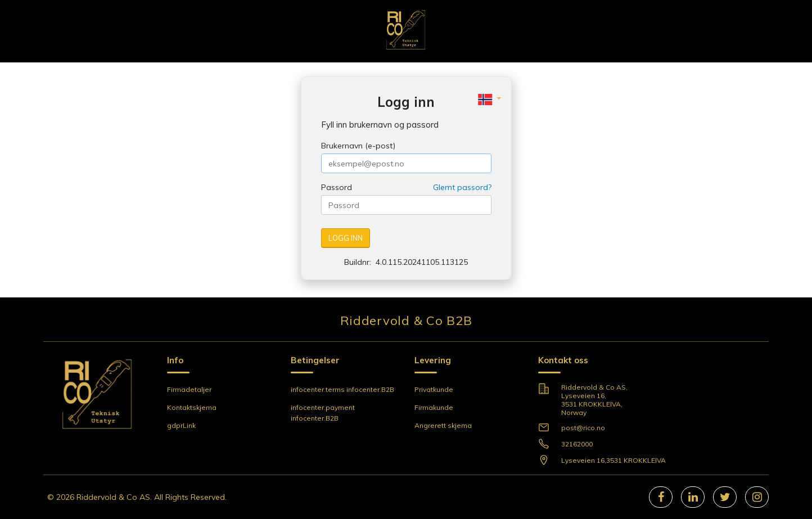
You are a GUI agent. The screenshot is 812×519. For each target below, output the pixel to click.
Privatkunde (434, 389)
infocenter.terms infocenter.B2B (342, 389)
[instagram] (757, 497)
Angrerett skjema (443, 425)
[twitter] (725, 497)
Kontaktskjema (192, 407)
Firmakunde (434, 407)
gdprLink (181, 425)
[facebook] (661, 497)
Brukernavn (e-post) (358, 146)
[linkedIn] (693, 497)
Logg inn (346, 238)
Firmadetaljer (189, 389)
